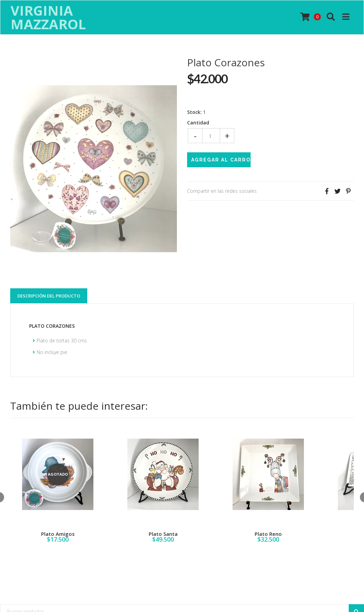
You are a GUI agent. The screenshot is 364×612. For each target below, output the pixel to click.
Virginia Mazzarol (48, 17)
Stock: (194, 112)
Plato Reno (268, 534)
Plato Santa (163, 534)
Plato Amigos (58, 534)
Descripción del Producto (49, 296)
